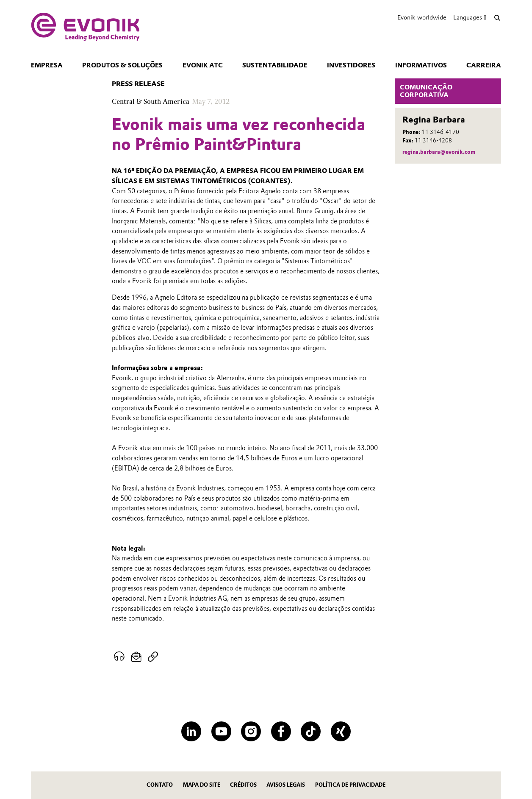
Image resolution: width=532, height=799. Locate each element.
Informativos (421, 65)
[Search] (497, 18)
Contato (160, 785)
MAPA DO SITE (202, 785)
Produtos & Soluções (122, 65)
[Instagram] (251, 731)
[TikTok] (311, 731)
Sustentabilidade (275, 65)
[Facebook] (281, 731)
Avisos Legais (286, 785)
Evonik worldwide (422, 17)
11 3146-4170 (441, 132)
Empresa (47, 65)
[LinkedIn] (191, 731)
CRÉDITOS (243, 785)
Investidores (351, 65)
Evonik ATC (203, 65)
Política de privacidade (350, 785)
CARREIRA (484, 65)
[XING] (341, 731)
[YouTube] (221, 731)
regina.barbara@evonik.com (439, 152)
